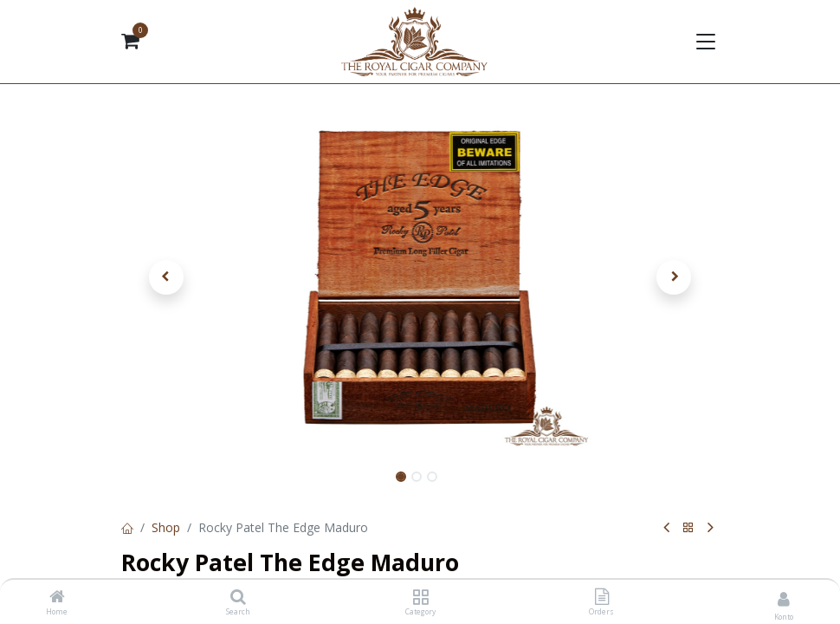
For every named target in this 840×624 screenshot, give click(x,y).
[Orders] (602, 598)
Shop (166, 527)
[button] (166, 277)
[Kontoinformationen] (784, 598)
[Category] (420, 598)
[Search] (238, 598)
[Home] (57, 598)
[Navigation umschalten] (704, 42)
